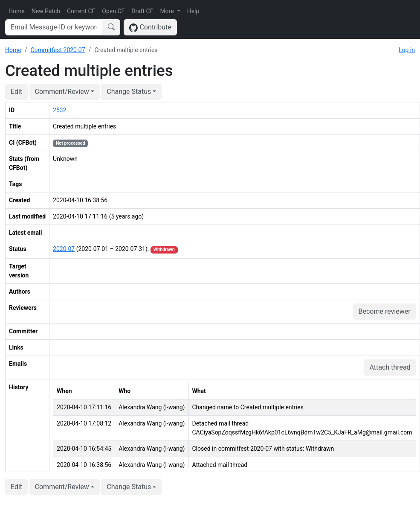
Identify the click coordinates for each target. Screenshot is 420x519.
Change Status (129, 92)
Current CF (81, 11)
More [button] (168, 11)
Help (193, 11)
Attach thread (390, 367)
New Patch (46, 11)
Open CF (113, 11)
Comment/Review (62, 92)
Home (17, 11)
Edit (16, 92)
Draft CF (142, 11)
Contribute (150, 28)
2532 (59, 110)
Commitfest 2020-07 (58, 50)
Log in (407, 50)
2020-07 (64, 249)
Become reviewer (384, 311)
